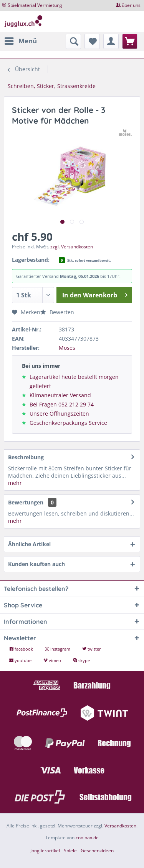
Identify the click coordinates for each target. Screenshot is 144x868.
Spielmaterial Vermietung (35, 5)
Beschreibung (26, 457)
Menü (21, 40)
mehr (15, 483)
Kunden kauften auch (36, 564)
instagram (58, 649)
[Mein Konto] (111, 41)
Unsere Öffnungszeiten (59, 414)
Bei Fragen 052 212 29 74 (62, 404)
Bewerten (57, 312)
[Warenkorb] (130, 41)
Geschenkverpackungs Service (68, 423)
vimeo (53, 660)
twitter (92, 649)
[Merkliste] (92, 41)
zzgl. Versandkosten (72, 247)
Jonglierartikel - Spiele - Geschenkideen (72, 851)
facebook (22, 649)
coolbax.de (87, 838)
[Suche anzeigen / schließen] (73, 41)
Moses (67, 348)
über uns (131, 5)
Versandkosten (120, 826)
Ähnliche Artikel (29, 544)
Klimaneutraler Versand (60, 395)
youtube (21, 660)
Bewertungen (26, 502)
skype (81, 660)
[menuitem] (20, 41)
